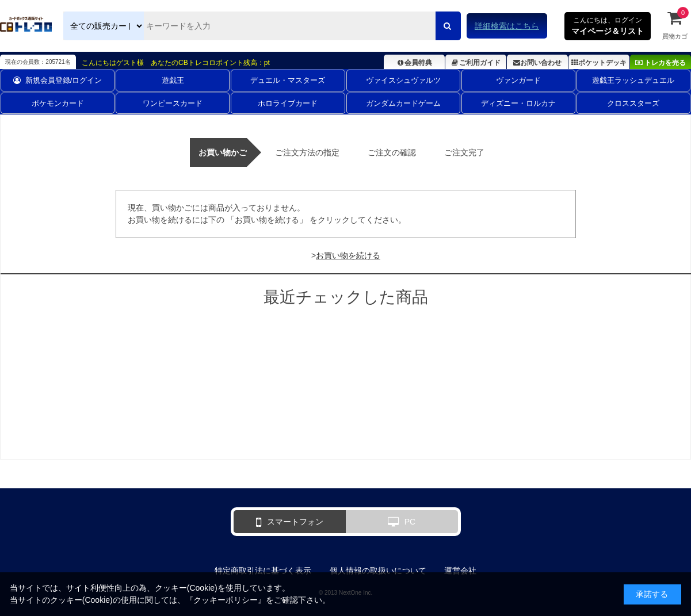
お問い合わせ (537, 63)
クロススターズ (633, 103)
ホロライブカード (288, 103)
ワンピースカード (173, 103)
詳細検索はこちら (507, 26)
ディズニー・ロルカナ (518, 103)
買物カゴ (675, 25)
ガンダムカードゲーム (403, 103)
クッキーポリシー (226, 600)
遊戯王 (173, 80)
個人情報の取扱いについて (378, 571)
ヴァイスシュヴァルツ (403, 80)
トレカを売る (661, 63)
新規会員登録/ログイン (58, 80)
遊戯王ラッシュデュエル (633, 80)
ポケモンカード (58, 103)
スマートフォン (290, 522)
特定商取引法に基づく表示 (263, 571)
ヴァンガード (518, 80)
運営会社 (460, 571)
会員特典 (414, 63)
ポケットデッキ (599, 63)
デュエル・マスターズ (288, 80)
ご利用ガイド (476, 63)
